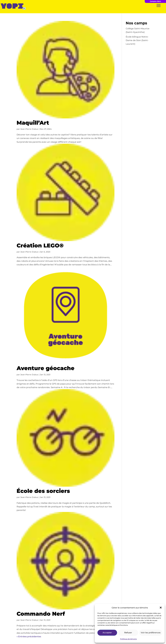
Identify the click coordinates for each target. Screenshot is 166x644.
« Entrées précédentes (29, 637)
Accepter (107, 633)
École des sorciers (43, 491)
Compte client (155, 1)
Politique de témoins (128, 639)
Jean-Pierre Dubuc (29, 129)
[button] (161, 608)
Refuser (128, 633)
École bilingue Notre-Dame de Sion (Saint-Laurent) (137, 40)
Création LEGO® (40, 245)
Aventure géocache (46, 368)
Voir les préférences (151, 633)
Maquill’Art (33, 123)
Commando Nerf (41, 614)
